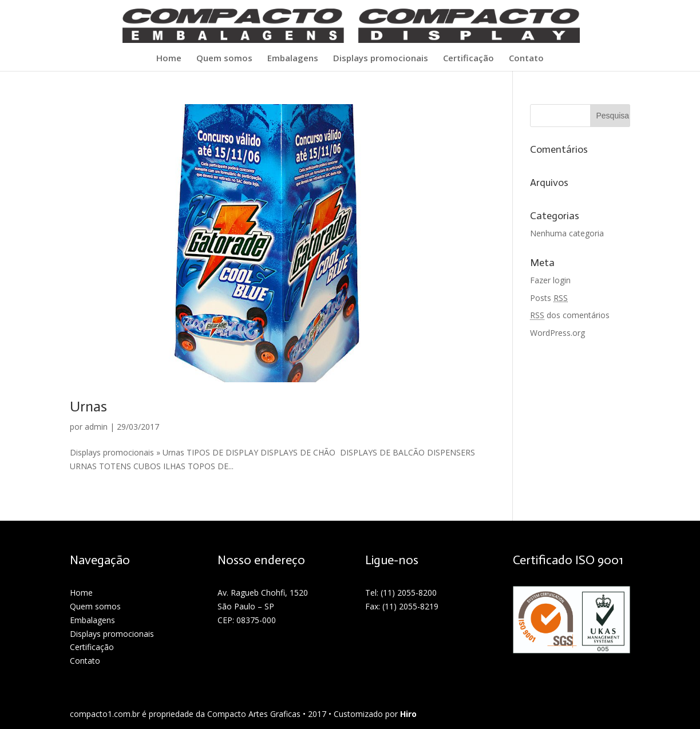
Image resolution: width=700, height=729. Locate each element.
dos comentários (570, 315)
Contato (526, 59)
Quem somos (224, 59)
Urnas (88, 407)
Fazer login (550, 280)
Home (169, 59)
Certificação (468, 59)
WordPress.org (557, 333)
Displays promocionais (381, 59)
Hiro (408, 714)
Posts (549, 298)
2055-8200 (417, 593)
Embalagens (293, 59)
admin (96, 427)
